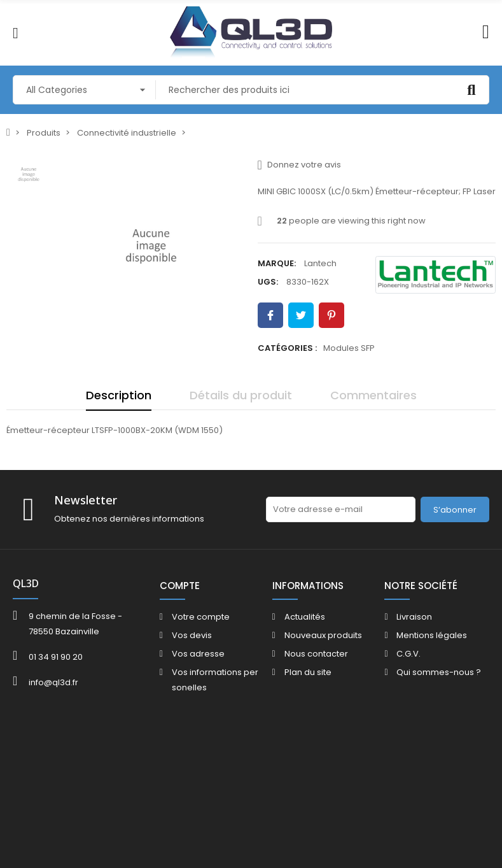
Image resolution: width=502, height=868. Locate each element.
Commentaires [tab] (373, 395)
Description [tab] (119, 395)
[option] (151, 246)
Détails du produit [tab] (241, 395)
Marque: (277, 263)
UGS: (268, 282)
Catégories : (287, 348)
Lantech (320, 263)
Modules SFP (349, 348)
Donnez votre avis (299, 165)
